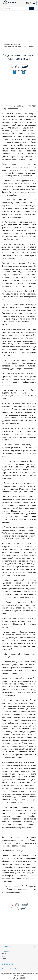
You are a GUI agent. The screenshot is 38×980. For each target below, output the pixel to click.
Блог (3, 956)
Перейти (22, 909)
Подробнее (21, 978)
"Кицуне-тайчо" (16, 44)
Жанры (4, 954)
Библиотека (6, 951)
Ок (14, 978)
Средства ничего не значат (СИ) (14, 46)
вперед (24, 66)
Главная (6, 44)
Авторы (4, 959)
